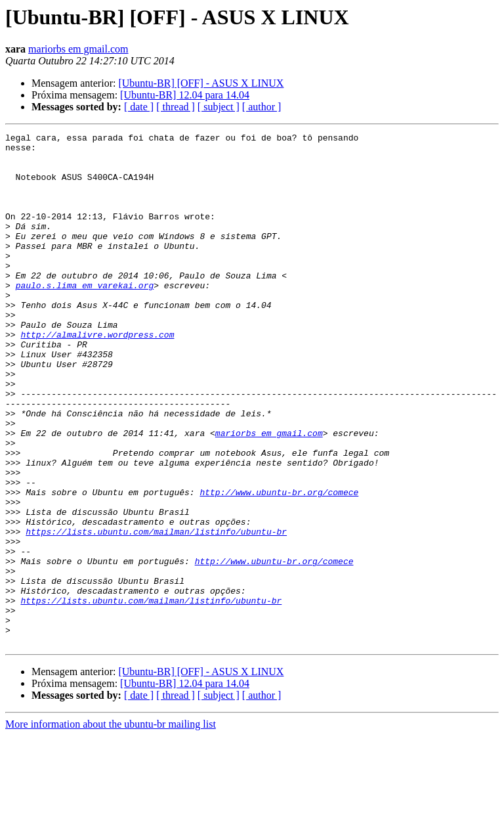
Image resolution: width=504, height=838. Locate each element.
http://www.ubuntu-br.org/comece (279, 565)
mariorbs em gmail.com (78, 49)
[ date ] (139, 107)
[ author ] (262, 107)
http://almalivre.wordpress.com (97, 376)
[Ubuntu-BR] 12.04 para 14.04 (185, 95)
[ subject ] (219, 107)
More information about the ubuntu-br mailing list (111, 827)
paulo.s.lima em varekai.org (85, 317)
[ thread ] (176, 107)
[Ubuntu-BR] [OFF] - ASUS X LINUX (201, 83)
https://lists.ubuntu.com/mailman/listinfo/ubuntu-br (156, 612)
